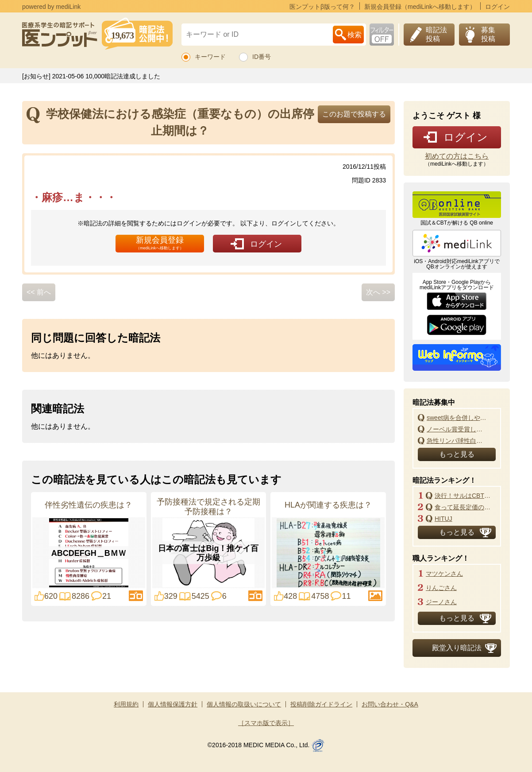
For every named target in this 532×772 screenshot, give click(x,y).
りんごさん (441, 588)
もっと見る (457, 454)
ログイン (497, 6)
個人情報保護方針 (173, 704)
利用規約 (126, 704)
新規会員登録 (160, 243)
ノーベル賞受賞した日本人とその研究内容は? (457, 429)
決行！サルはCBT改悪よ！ (465, 496)
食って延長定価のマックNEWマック (465, 507)
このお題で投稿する (354, 114)
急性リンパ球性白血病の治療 (457, 441)
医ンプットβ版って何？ (322, 6)
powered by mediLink (51, 6)
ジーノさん (441, 602)
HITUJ (443, 519)
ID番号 (262, 57)
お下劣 (382, 35)
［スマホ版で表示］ (266, 723)
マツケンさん (444, 574)
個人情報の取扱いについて (244, 704)
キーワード (210, 57)
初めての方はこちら (457, 156)
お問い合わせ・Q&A (390, 704)
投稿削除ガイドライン (321, 704)
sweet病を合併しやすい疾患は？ (457, 418)
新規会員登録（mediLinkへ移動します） (420, 6)
